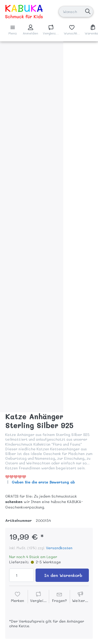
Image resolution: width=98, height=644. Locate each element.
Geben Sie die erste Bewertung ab (43, 482)
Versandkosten (59, 548)
